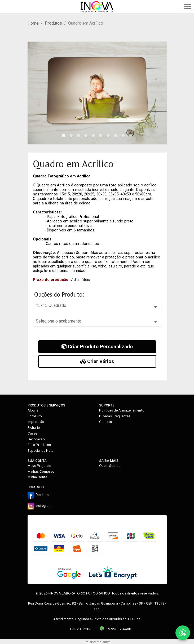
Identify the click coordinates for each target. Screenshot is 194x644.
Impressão (36, 422)
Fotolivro (35, 416)
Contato (106, 422)
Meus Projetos (39, 466)
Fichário (34, 427)
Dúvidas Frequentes (115, 416)
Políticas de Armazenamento (122, 410)
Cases (32, 433)
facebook (43, 495)
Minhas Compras (41, 471)
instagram (43, 506)
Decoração (36, 439)
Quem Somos (110, 466)
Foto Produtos (39, 445)
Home (33, 23)
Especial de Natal (41, 450)
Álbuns (33, 410)
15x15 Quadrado (51, 305)
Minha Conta (37, 477)
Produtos (53, 23)
